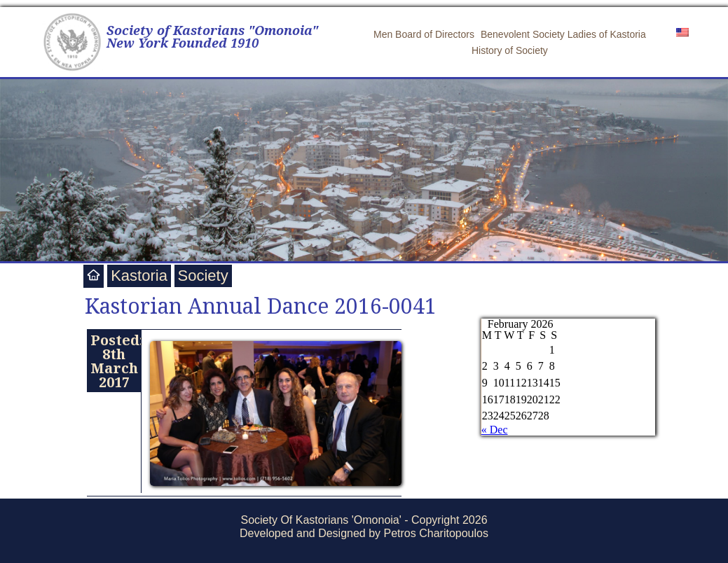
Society (203, 276)
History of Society (510, 50)
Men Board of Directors (424, 34)
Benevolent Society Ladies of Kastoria (563, 34)
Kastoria (139, 276)
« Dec (495, 430)
